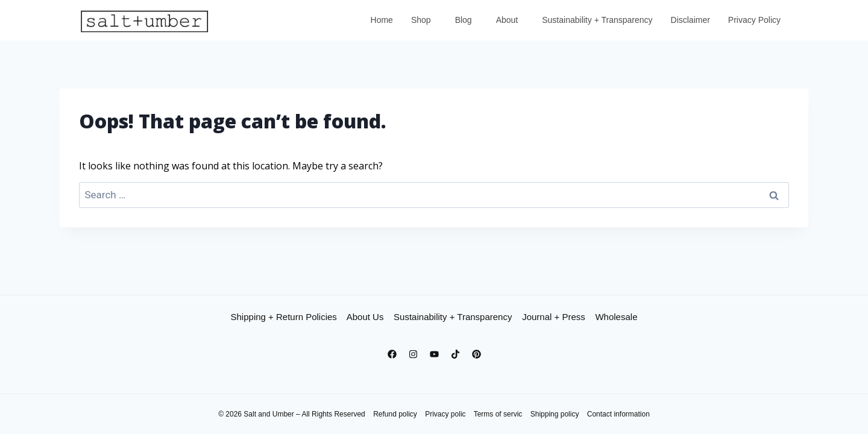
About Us (365, 317)
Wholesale (616, 317)
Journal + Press (554, 317)
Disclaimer (690, 20)
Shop (421, 20)
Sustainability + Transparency (597, 20)
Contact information (618, 414)
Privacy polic (445, 414)
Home (382, 20)
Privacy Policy (754, 20)
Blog (464, 20)
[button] (424, 20)
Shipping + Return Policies (284, 317)
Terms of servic (498, 414)
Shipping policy (555, 414)
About (507, 20)
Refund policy (395, 414)
